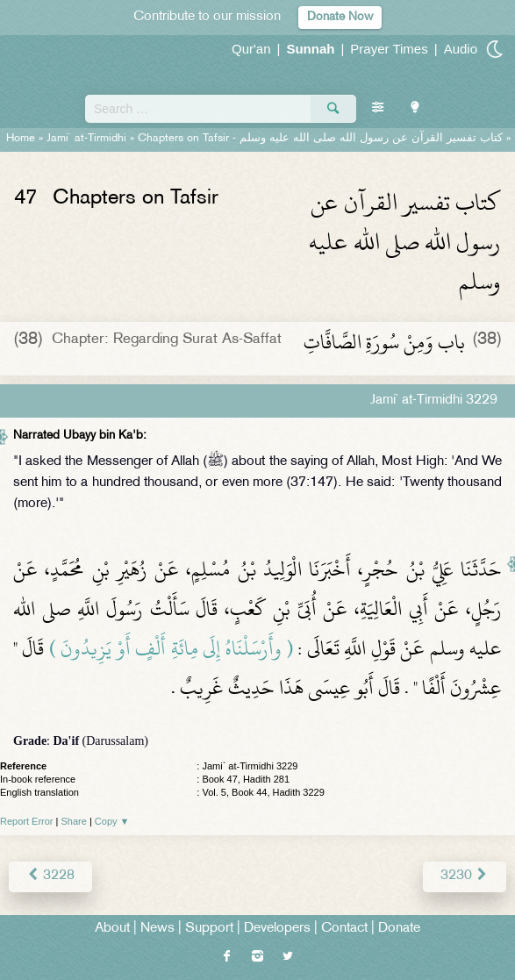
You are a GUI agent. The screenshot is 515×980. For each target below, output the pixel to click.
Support (209, 929)
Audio (461, 49)
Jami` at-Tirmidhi (86, 139)
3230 (465, 876)
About (112, 929)
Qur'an (251, 49)
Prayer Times (389, 49)
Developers (277, 929)
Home (21, 139)
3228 (50, 876)
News (157, 929)
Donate (399, 929)
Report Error (27, 821)
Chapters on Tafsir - (320, 139)
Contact (344, 929)
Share (74, 821)
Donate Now (340, 17)
